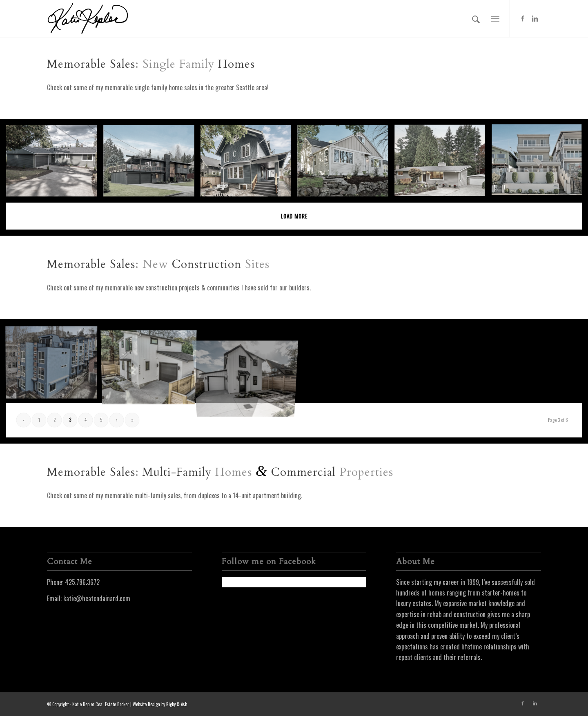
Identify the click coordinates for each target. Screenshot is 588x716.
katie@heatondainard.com (97, 598)
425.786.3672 (82, 582)
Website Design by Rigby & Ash (160, 704)
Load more (294, 216)
